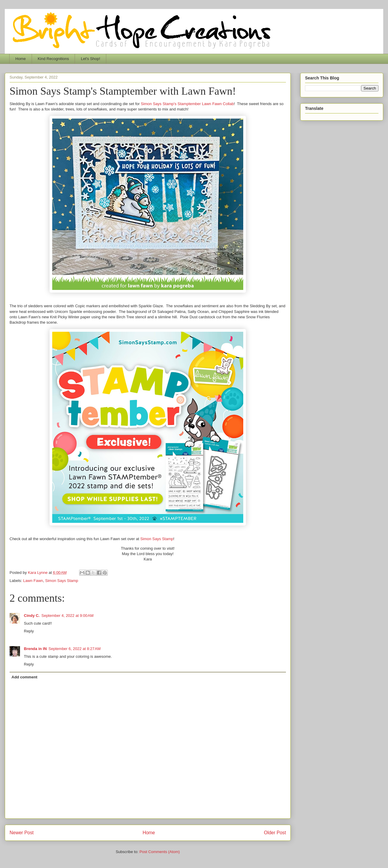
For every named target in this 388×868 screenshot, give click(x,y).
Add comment (25, 677)
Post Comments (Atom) (160, 852)
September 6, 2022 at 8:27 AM (75, 649)
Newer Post (22, 833)
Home (21, 59)
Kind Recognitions (53, 59)
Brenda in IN (35, 649)
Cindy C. (32, 616)
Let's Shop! (91, 59)
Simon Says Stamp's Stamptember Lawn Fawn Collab (187, 104)
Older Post (275, 833)
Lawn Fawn (33, 581)
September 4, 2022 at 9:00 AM (68, 616)
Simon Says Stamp (157, 539)
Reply (29, 631)
